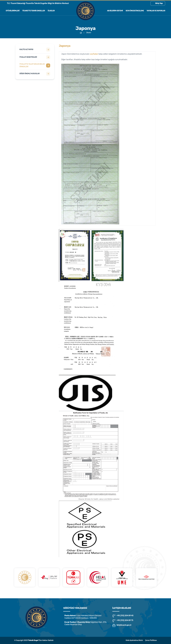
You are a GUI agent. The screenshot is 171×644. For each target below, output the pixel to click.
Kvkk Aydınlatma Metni (134, 640)
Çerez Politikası (151, 640)
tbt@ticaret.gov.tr (122, 625)
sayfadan (94, 55)
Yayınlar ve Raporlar (156, 11)
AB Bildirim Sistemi (115, 11)
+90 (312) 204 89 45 (123, 616)
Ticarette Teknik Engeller (34, 11)
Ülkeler (51, 11)
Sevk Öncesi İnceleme (135, 11)
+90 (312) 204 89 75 (123, 621)
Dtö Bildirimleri (13, 11)
